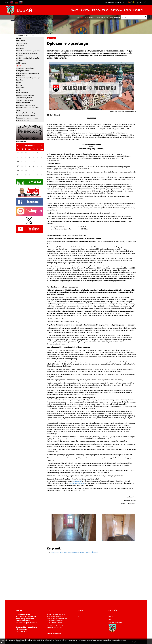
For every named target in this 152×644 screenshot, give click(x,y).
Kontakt (114, 17)
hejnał (111, 617)
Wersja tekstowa (140, 2)
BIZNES (128, 10)
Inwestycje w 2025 (22, 120)
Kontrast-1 (134, 2)
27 (30, 170)
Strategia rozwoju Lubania (25, 100)
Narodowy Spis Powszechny (26, 113)
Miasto (75, 10)
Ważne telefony (22, 43)
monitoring (89, 17)
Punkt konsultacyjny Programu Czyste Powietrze (29, 79)
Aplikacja (31, 36)
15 (38, 162)
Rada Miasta (20, 48)
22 (38, 166)
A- (126, 2)
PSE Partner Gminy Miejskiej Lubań (28, 108)
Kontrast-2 (137, 2)
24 (18, 170)
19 (26, 166)
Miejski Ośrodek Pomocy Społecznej (28, 51)
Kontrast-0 (132, 2)
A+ (121, 2)
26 (26, 170)
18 (22, 166)
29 (38, 170)
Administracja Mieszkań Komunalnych (29, 58)
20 (30, 166)
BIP (79, 17)
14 (34, 162)
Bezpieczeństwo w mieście (25, 95)
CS (21, 2)
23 (42, 166)
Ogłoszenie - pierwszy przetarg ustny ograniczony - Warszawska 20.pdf (75, 552)
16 (42, 162)
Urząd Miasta (21, 41)
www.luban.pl (77, 481)
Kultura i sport (100, 10)
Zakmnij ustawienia (145, 2)
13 (30, 162)
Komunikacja (20, 88)
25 (22, 170)
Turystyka (116, 10)
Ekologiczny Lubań (23, 71)
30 (42, 170)
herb (110, 620)
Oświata (85, 10)
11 (22, 162)
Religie (19, 83)
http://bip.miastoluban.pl (76, 483)
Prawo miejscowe (22, 93)
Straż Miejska (21, 61)
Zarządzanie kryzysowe (24, 98)
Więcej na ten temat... (119, 640)
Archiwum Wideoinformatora (26, 115)
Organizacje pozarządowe (25, 68)
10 (18, 162)
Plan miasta (20, 46)
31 (18, 175)
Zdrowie (19, 85)
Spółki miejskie (21, 63)
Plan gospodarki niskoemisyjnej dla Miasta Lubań (28, 74)
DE (16, 2)
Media (18, 90)
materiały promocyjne (116, 622)
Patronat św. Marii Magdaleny (26, 105)
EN (11, 2)
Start (18, 36)
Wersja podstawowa (129, 2)
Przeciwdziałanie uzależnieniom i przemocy (27, 54)
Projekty (138, 10)
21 (34, 166)
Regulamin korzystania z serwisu (27, 118)
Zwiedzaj (29, 183)
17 (18, 166)
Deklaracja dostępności (54, 633)
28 (34, 170)
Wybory (19, 110)
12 (26, 162)
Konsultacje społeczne (24, 103)
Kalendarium (100, 17)
